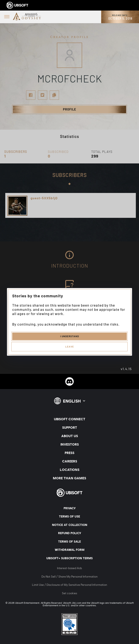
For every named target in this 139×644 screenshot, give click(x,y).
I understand (70, 336)
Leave (70, 346)
